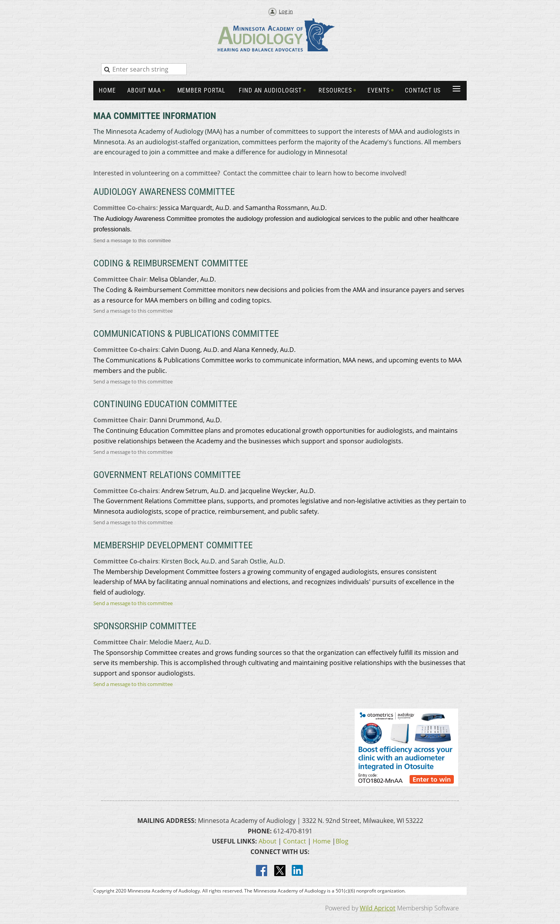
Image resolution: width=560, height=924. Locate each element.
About (268, 841)
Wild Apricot (378, 908)
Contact (295, 841)
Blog (342, 841)
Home (322, 841)
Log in (286, 11)
